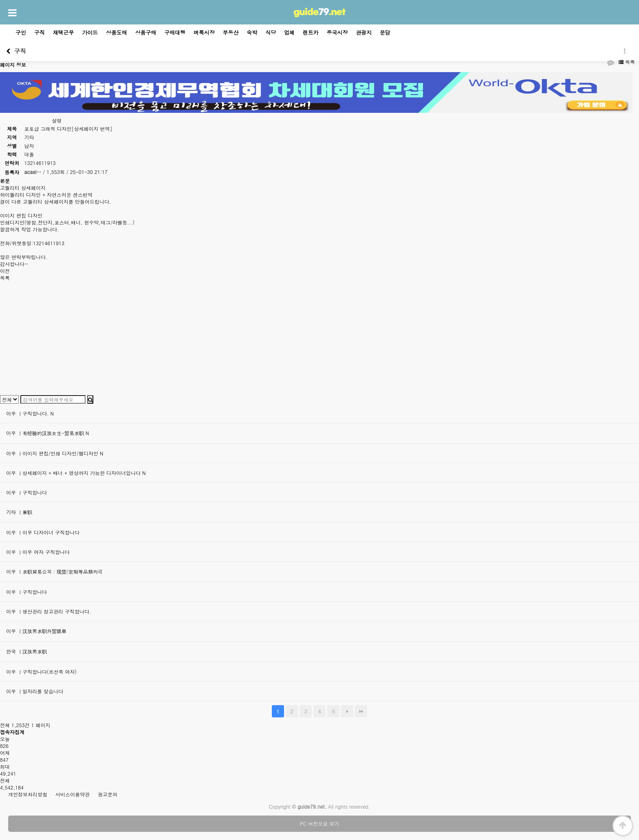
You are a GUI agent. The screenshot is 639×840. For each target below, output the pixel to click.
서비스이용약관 (73, 794)
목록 (627, 62)
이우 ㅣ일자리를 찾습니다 (35, 691)
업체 (289, 32)
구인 (21, 32)
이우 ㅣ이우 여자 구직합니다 (38, 552)
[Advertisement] (245, 338)
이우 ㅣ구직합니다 (26, 492)
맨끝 (361, 711)
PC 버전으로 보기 (319, 824)
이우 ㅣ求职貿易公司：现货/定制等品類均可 (54, 571)
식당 (271, 32)
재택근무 (64, 32)
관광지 (364, 32)
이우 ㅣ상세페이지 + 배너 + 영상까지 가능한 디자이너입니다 (76, 473)
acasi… (33, 172)
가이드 (90, 32)
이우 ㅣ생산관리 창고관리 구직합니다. (49, 611)
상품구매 (146, 32)
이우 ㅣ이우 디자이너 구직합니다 (43, 532)
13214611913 (40, 163)
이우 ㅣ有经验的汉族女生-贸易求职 (47, 433)
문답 (385, 32)
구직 (40, 32)
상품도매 (117, 32)
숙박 (252, 32)
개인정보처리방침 (28, 794)
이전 (5, 271)
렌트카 (311, 32)
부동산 (231, 32)
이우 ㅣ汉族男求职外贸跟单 (36, 631)
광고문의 (108, 794)
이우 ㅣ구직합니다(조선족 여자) (41, 672)
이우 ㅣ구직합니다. (30, 413)
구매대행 (175, 32)
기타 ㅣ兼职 (19, 512)
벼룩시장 (204, 32)
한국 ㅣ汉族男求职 (26, 651)
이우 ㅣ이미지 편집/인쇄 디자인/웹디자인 (55, 453)
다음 (347, 711)
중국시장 (337, 32)
